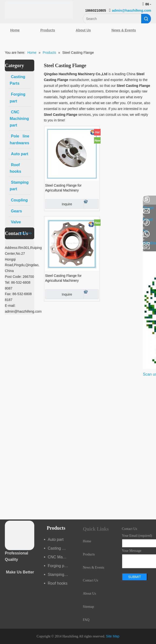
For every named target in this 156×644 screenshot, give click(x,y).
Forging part (58, 566)
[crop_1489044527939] (20, 535)
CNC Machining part (61, 557)
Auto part (56, 540)
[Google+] (6, 225)
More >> (25, 233)
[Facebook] (6, 199)
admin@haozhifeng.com (132, 10)
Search (146, 19)
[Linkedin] (6, 212)
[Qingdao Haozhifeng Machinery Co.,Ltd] (39, 10)
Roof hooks (58, 583)
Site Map (113, 636)
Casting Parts (60, 548)
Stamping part (60, 575)
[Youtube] (6, 238)
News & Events (124, 30)
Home (15, 30)
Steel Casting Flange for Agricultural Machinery (63, 188)
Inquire (59, 204)
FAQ (86, 620)
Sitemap (88, 607)
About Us (83, 30)
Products (48, 30)
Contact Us (91, 580)
